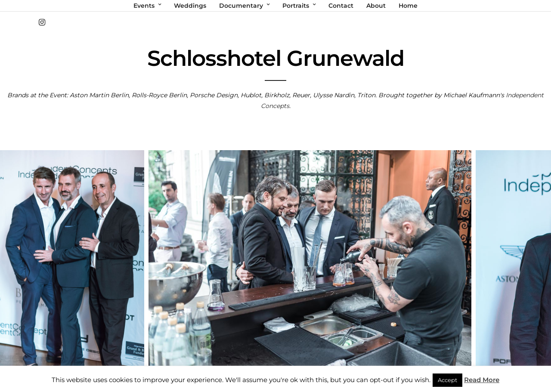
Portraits (296, 6)
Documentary (241, 6)
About (376, 6)
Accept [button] (447, 380)
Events (144, 6)
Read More (482, 380)
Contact (341, 6)
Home (408, 6)
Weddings (190, 6)
